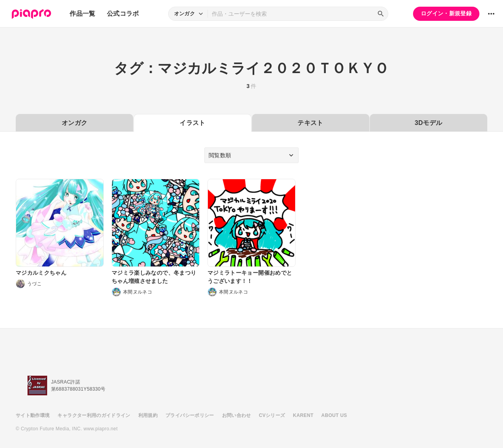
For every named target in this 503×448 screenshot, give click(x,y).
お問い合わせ (237, 415)
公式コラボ (123, 14)
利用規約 (148, 415)
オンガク (74, 123)
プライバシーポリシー (190, 415)
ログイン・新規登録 (446, 13)
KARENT (303, 415)
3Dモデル (428, 123)
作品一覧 (82, 14)
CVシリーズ (272, 415)
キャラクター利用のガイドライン (94, 415)
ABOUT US (334, 415)
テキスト (310, 123)
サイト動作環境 (33, 415)
